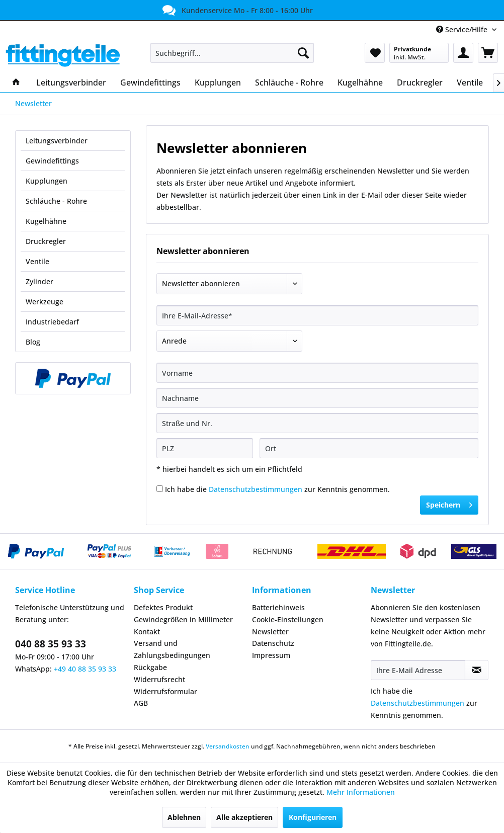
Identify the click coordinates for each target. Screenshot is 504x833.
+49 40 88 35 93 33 (85, 669)
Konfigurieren (313, 817)
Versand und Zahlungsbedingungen (172, 649)
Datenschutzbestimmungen (256, 489)
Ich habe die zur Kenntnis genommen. (277, 489)
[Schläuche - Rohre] (289, 82)
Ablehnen (184, 817)
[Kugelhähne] (360, 82)
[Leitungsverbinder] (71, 82)
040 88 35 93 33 (51, 644)
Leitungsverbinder (57, 141)
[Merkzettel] (375, 53)
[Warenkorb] (488, 53)
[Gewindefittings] (150, 82)
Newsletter (270, 632)
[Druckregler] (420, 82)
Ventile (37, 261)
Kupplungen (47, 181)
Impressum (271, 655)
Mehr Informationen (361, 792)
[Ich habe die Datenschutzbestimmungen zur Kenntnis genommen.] (160, 489)
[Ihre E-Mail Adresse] (418, 670)
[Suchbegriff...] (232, 53)
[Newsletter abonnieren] (477, 670)
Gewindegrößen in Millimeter (183, 619)
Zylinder (39, 281)
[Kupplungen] (218, 82)
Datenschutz (273, 643)
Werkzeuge (45, 302)
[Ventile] (470, 82)
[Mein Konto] (463, 53)
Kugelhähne (46, 221)
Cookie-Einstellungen (288, 619)
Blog (33, 342)
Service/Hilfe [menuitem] (463, 29)
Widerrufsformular (165, 691)
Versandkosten (228, 746)
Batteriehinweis (278, 607)
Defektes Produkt (163, 607)
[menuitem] (232, 53)
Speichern (449, 503)
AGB (141, 703)
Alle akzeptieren (244, 817)
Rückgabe (150, 667)
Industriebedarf (52, 322)
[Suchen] (303, 53)
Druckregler (46, 241)
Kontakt (147, 632)
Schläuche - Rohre (56, 201)
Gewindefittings (52, 161)
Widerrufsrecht (159, 679)
